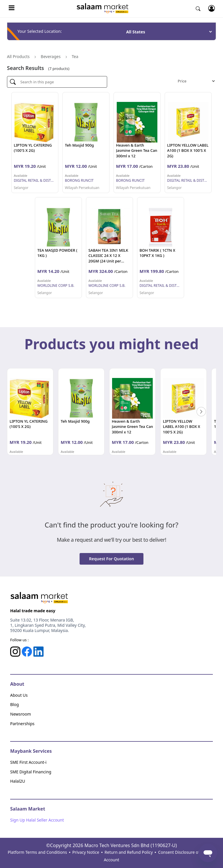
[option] (30, 412)
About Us (19, 695)
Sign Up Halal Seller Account (37, 820)
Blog (15, 704)
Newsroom (21, 714)
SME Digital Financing (31, 772)
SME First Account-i (28, 762)
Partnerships (22, 724)
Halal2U (18, 781)
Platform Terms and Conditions (37, 852)
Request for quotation (112, 559)
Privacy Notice (86, 852)
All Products (18, 56)
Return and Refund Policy (129, 852)
